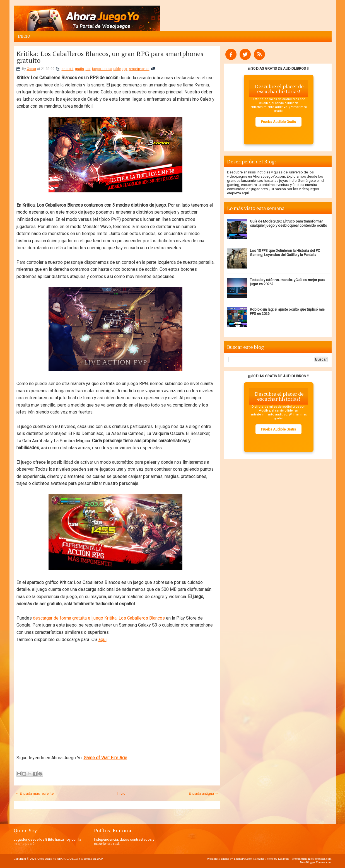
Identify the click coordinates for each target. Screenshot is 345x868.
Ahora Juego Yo (46, 859)
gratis (79, 69)
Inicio (24, 36)
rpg (125, 69)
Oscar (32, 69)
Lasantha (284, 859)
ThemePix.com (243, 859)
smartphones (139, 69)
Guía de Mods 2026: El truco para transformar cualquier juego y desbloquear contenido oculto (289, 223)
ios (88, 69)
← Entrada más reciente (34, 793)
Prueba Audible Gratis (278, 122)
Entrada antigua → (204, 793)
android (67, 69)
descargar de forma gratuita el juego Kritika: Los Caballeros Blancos (99, 618)
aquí (102, 639)
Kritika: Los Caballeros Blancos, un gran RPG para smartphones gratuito (110, 57)
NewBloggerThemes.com (316, 862)
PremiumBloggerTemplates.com (312, 859)
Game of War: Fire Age (105, 758)
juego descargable (106, 69)
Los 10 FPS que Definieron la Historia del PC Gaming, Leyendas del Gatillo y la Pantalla (285, 253)
